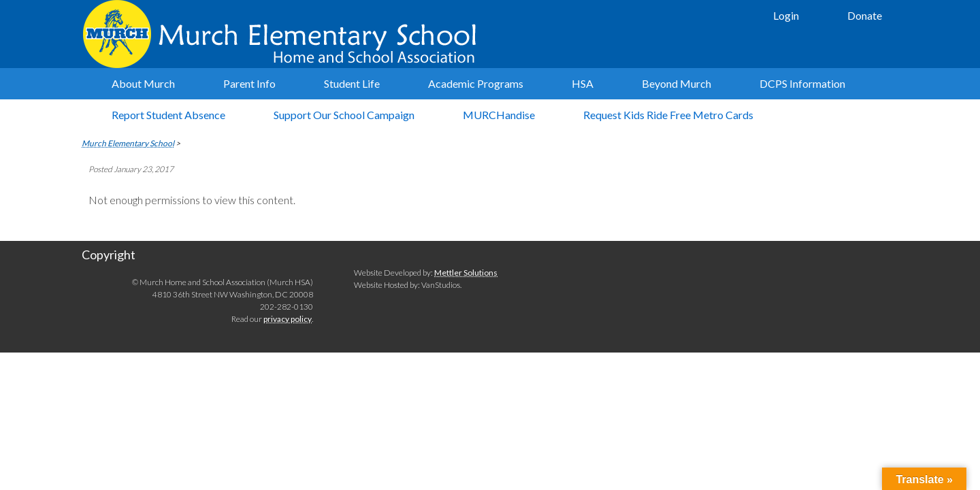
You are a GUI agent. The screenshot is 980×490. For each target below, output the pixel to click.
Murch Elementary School (286, 34)
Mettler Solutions (466, 273)
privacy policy (288, 319)
